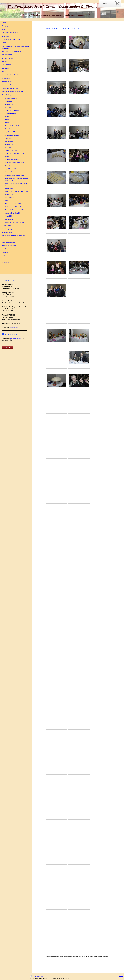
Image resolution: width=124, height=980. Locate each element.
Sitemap (40, 976)
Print (33, 976)
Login (121, 976)
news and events (16, 338)
